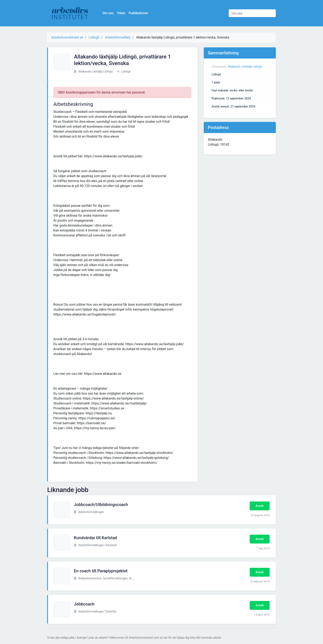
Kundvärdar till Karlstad (95, 538)
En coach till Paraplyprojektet (101, 571)
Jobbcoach (84, 604)
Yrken (121, 13)
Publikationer (138, 13)
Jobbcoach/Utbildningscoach (101, 505)
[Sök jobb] (252, 13)
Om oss (108, 13)
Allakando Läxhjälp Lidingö (245, 67)
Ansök (260, 506)
